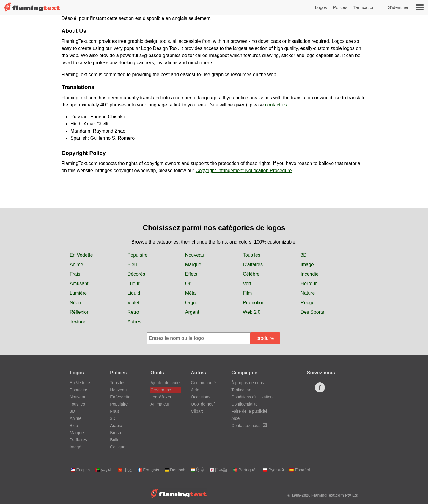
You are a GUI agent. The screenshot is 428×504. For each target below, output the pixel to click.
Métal (191, 293)
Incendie (310, 274)
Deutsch (175, 470)
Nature (308, 293)
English (80, 470)
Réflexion (80, 312)
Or (188, 284)
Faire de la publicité (249, 411)
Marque (193, 264)
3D (303, 255)
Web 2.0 (252, 312)
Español (300, 470)
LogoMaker (161, 397)
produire (265, 338)
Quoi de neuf (203, 404)
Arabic (116, 426)
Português (245, 470)
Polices (340, 7)
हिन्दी (197, 470)
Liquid (134, 293)
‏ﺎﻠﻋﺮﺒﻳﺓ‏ (104, 470)
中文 (125, 470)
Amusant (79, 284)
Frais (75, 274)
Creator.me (161, 390)
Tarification (364, 7)
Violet (133, 303)
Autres (134, 322)
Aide (195, 390)
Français (148, 470)
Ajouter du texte (165, 383)
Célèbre (251, 274)
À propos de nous (248, 383)
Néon (75, 303)
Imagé (307, 264)
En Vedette (81, 255)
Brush (115, 433)
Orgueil (193, 303)
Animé (76, 264)
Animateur (160, 404)
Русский (273, 470)
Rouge (307, 303)
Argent (192, 312)
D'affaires (253, 264)
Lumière (78, 293)
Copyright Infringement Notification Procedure (244, 171)
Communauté (203, 383)
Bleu (132, 264)
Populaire (138, 255)
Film (247, 293)
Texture (77, 322)
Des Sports (312, 312)
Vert (247, 284)
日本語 (218, 470)
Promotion (254, 303)
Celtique (118, 447)
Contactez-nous (249, 426)
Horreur (309, 284)
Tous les (252, 255)
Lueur (134, 284)
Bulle (115, 440)
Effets (191, 274)
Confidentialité (244, 404)
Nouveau (195, 255)
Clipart (197, 411)
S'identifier (398, 7)
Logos (321, 7)
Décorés (136, 274)
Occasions (200, 397)
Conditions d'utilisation (252, 397)
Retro (133, 312)
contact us (276, 105)
